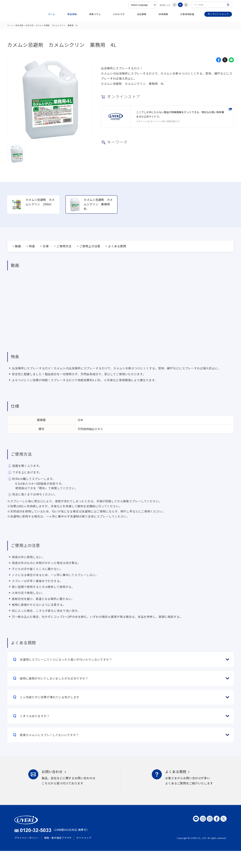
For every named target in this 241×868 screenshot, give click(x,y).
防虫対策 (30, 25)
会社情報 (142, 14)
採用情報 (163, 14)
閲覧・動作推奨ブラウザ (58, 838)
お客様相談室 (187, 14)
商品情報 (72, 14)
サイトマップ (84, 838)
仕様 (46, 246)
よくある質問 (117, 246)
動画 (18, 246)
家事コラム (95, 14)
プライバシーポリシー (27, 838)
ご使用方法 (64, 246)
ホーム (52, 14)
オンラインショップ (218, 14)
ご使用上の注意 (90, 246)
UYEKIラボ (119, 14)
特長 (32, 246)
